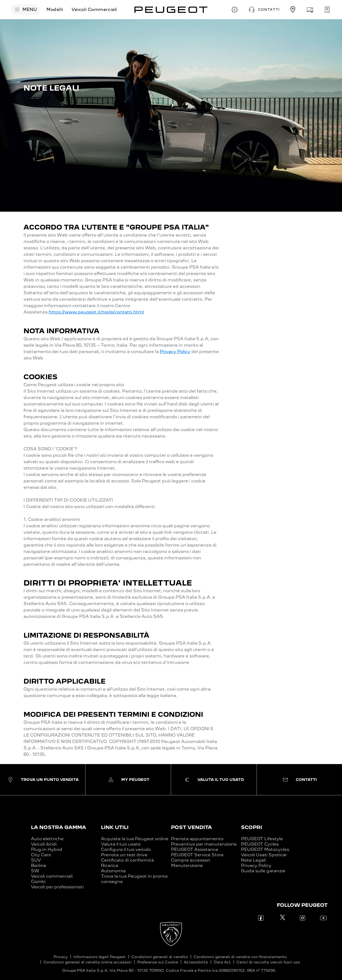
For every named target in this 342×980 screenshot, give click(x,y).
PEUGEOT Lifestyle (262, 839)
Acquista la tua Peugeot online (135, 839)
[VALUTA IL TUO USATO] (310, 10)
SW (35, 871)
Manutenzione (187, 865)
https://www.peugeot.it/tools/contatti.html (96, 312)
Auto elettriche (47, 839)
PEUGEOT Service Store (197, 855)
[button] (264, 10)
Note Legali (253, 860)
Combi (38, 882)
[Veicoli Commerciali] (94, 10)
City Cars (41, 855)
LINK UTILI (115, 827)
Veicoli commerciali (52, 876)
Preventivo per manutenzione (204, 844)
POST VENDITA (191, 827)
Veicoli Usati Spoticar (264, 855)
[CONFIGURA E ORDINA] (235, 10)
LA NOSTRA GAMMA (59, 827)
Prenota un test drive (124, 855)
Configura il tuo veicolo (126, 849)
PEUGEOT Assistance (195, 849)
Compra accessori (191, 860)
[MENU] (25, 10)
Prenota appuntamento (197, 839)
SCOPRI (252, 827)
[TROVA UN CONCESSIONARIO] (293, 10)
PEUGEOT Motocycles (265, 849)
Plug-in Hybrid (47, 849)
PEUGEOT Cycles (260, 844)
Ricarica (110, 865)
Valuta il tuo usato (121, 844)
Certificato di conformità (127, 860)
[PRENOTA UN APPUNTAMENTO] (327, 10)
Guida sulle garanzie (263, 871)
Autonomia (113, 871)
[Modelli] (55, 10)
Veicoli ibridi (44, 844)
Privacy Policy (175, 352)
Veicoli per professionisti (57, 887)
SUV (36, 860)
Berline (39, 865)
